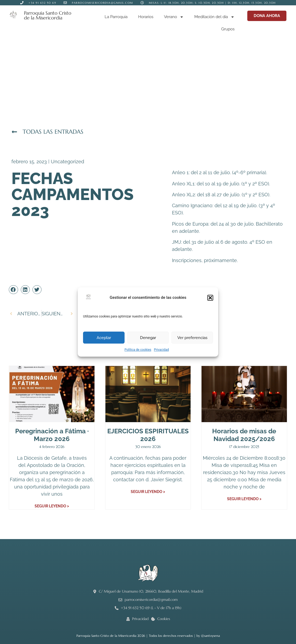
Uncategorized (67, 162)
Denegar (148, 338)
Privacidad (161, 350)
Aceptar (104, 338)
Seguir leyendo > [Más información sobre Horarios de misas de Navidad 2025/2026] (244, 499)
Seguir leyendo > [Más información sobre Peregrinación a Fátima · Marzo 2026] (52, 506)
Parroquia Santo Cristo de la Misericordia (48, 15)
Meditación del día (214, 17)
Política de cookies (138, 350)
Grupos (228, 29)
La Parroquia (116, 17)
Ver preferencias (192, 338)
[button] (210, 298)
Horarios (146, 17)
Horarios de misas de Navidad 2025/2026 (244, 435)
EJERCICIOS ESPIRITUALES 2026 (148, 435)
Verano (174, 17)
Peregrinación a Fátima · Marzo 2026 (52, 435)
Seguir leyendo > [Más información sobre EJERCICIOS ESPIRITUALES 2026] (148, 492)
